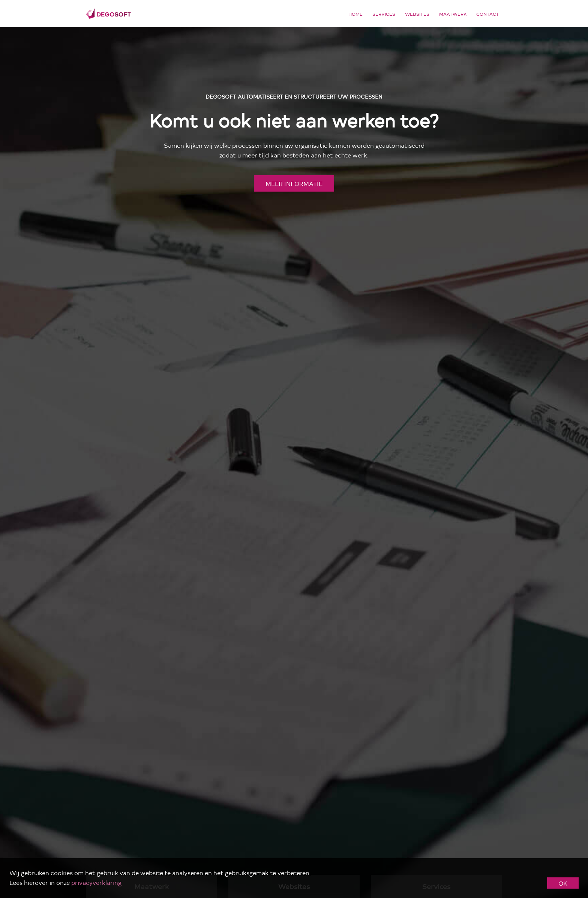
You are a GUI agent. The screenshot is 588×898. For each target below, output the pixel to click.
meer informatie (294, 183)
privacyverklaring (96, 882)
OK (563, 883)
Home (355, 14)
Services (384, 14)
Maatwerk (453, 14)
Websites (417, 14)
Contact (488, 14)
